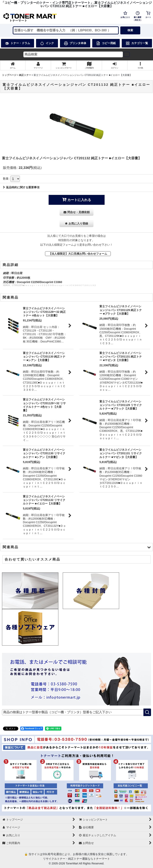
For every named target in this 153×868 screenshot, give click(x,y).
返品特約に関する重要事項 (21, 187)
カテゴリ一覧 (137, 43)
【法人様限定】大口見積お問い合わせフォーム (78, 254)
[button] (140, 65)
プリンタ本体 (75, 43)
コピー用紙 (106, 43)
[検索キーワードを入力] (66, 30)
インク (47, 43)
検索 (130, 30)
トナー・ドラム (18, 43)
